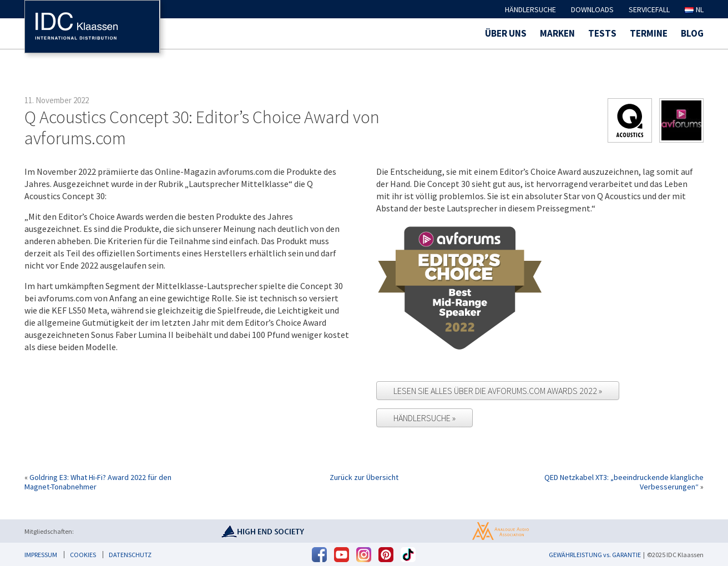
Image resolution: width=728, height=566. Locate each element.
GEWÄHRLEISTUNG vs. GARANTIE (595, 555)
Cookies (83, 555)
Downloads (592, 9)
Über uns (506, 33)
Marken (557, 33)
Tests (602, 33)
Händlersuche (530, 9)
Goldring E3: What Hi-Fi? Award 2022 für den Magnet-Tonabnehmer (98, 482)
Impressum (41, 555)
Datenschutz (130, 555)
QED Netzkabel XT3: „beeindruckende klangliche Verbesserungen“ (624, 482)
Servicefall (649, 9)
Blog (692, 33)
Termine (649, 33)
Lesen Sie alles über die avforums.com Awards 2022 (496, 391)
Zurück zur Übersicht (364, 477)
